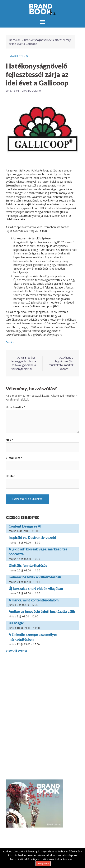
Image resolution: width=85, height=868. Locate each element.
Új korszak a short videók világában (36, 589)
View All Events (17, 651)
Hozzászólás (16, 407)
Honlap (11, 476)
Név (10, 440)
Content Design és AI (25, 526)
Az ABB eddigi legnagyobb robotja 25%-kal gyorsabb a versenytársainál (24, 363)
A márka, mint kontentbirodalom (34, 600)
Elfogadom (43, 864)
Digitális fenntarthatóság (28, 565)
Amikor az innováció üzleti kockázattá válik (42, 611)
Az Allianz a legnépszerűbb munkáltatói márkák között (61, 363)
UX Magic (16, 623)
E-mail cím (14, 458)
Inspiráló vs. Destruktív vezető (32, 538)
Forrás (10, 342)
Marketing (19, 56)
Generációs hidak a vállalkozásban (35, 577)
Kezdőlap (15, 40)
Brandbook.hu (31, 91)
